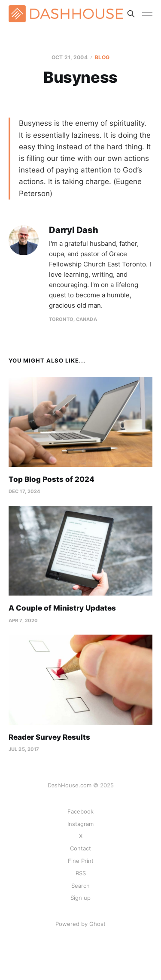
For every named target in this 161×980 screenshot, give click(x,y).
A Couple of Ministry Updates (62, 608)
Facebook (80, 811)
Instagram (80, 824)
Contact (80, 848)
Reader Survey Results (49, 737)
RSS (81, 873)
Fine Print (81, 861)
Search (80, 886)
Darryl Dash (74, 230)
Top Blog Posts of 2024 (52, 479)
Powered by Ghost (80, 924)
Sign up (80, 898)
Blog (102, 57)
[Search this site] (131, 14)
